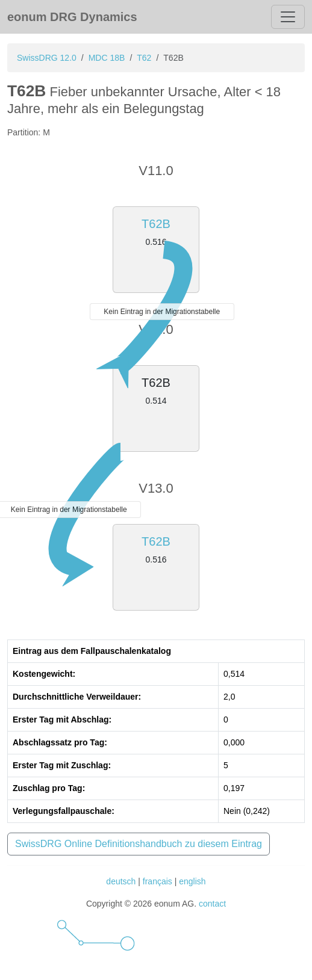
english (192, 881)
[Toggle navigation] (288, 17)
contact (212, 904)
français (158, 881)
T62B (156, 224)
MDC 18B (107, 58)
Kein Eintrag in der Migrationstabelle (162, 312)
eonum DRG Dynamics (72, 17)
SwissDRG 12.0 (47, 58)
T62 (144, 58)
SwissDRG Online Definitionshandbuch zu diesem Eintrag (139, 844)
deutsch (121, 881)
